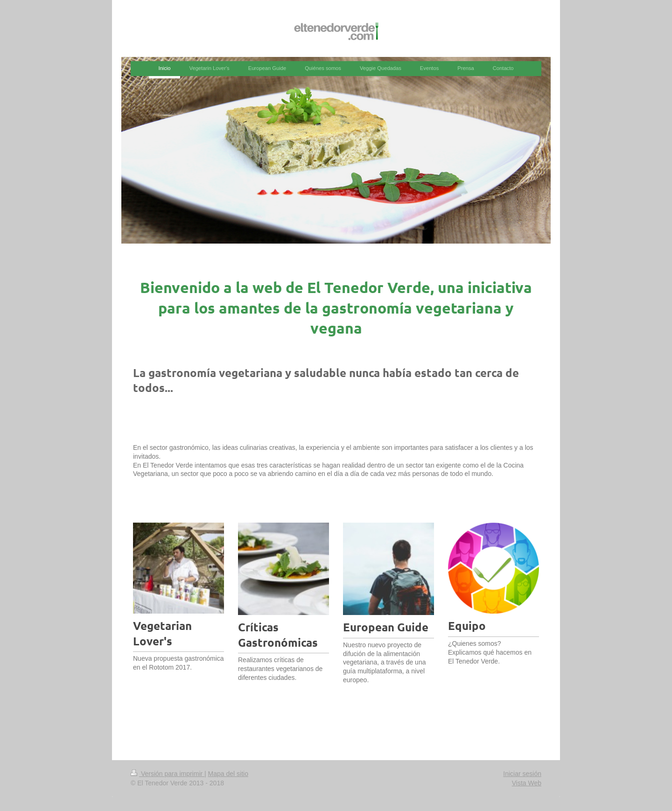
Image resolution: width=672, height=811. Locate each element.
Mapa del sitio (228, 774)
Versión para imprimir (168, 774)
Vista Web (527, 783)
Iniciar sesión (522, 774)
